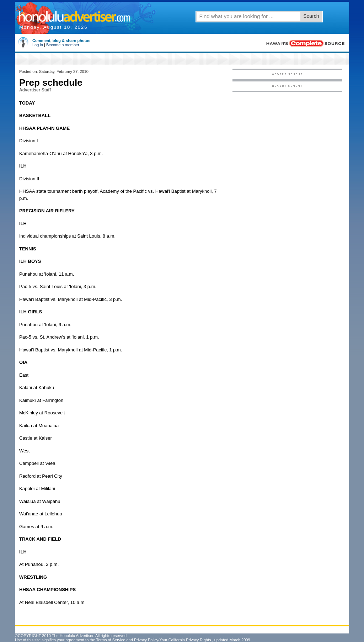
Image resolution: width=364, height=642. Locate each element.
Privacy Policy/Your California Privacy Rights (173, 640)
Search (311, 16)
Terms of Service (111, 640)
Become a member (63, 45)
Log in (38, 45)
